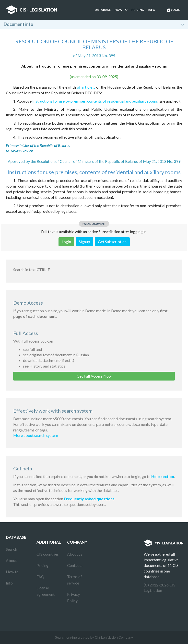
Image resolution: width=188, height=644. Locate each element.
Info (152, 10)
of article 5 (86, 87)
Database (103, 10)
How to (121, 10)
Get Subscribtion (112, 242)
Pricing (138, 10)
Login (173, 10)
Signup (84, 242)
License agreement (46, 591)
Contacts (75, 565)
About (11, 560)
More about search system (36, 435)
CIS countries (48, 554)
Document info (18, 24)
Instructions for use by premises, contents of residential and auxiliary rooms (95, 101)
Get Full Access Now (94, 376)
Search (12, 549)
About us (75, 554)
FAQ (40, 577)
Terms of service (75, 580)
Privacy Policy (73, 597)
